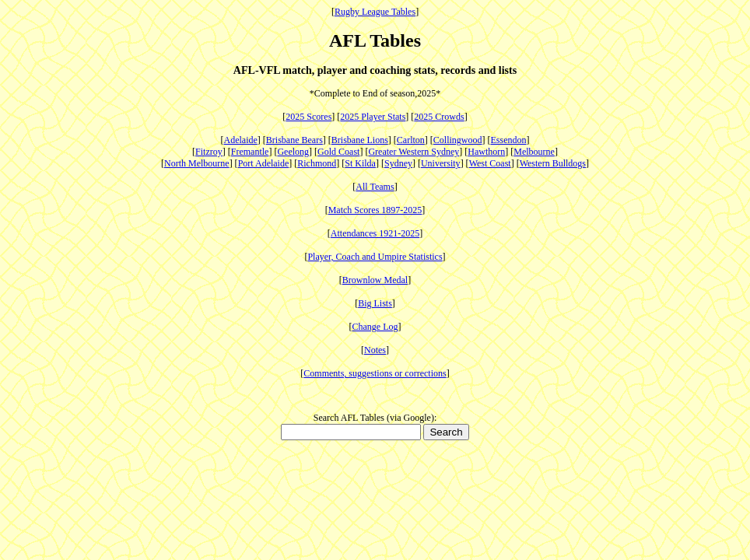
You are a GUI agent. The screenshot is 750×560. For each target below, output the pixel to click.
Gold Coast (338, 152)
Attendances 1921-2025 (375, 233)
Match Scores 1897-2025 (375, 210)
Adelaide (241, 140)
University (441, 163)
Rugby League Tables (375, 12)
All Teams (375, 187)
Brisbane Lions (360, 140)
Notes (375, 350)
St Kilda (360, 163)
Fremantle (250, 152)
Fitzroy (209, 152)
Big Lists (375, 303)
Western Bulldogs (553, 163)
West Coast (490, 163)
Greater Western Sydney (414, 152)
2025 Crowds (439, 117)
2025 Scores (308, 117)
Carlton (411, 140)
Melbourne (534, 152)
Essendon (508, 140)
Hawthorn (486, 152)
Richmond (317, 163)
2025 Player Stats (373, 117)
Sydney (398, 163)
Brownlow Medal (375, 280)
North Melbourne (197, 163)
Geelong (293, 152)
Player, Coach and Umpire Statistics (375, 257)
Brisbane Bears (294, 140)
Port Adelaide (264, 163)
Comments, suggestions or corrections (375, 373)
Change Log (375, 327)
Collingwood (458, 140)
